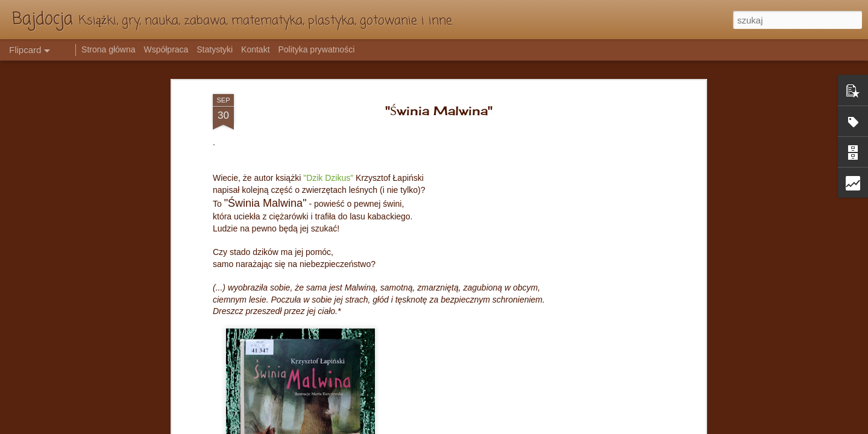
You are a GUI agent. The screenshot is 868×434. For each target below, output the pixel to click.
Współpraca (166, 49)
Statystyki (215, 49)
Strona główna (108, 49)
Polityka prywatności (316, 49)
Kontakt (255, 49)
